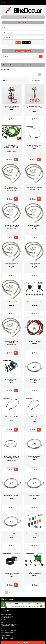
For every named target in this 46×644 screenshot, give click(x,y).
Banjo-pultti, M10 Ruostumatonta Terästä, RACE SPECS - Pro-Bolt (11, 107)
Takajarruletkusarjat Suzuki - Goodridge (34, 496)
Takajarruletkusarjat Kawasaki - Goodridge (11, 496)
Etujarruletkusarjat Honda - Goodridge (35, 226)
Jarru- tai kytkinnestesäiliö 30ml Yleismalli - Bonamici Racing (34, 302)
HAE (18, 42)
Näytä (12, 119)
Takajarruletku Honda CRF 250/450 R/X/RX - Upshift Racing (12, 417)
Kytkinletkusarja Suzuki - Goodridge (35, 380)
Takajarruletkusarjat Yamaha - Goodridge (11, 534)
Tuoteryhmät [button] (22, 17)
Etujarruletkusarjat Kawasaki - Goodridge (12, 264)
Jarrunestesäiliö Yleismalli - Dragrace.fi (11, 380)
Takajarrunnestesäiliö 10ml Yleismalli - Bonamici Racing (35, 573)
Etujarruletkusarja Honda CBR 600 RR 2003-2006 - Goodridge (35, 187)
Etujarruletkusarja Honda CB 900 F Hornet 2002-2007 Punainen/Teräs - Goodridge (12, 187)
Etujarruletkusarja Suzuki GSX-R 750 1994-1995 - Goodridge (12, 226)
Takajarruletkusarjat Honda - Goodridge (34, 457)
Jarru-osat (20, 65)
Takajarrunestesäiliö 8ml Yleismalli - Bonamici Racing (34, 534)
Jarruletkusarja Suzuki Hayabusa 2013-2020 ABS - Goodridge (34, 341)
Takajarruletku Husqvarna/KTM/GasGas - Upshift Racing (34, 418)
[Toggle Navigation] (4, 3)
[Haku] (21, 57)
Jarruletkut (28, 65)
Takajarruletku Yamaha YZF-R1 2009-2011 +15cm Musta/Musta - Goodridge (11, 457)
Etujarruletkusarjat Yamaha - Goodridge (11, 302)
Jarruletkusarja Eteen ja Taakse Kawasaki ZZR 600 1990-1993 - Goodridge (12, 341)
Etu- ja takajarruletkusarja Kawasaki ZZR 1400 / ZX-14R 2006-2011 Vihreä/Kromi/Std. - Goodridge (11, 147)
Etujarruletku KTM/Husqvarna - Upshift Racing (34, 146)
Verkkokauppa (10, 65)
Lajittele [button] (6, 80)
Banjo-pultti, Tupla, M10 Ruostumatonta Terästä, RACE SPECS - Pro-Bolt (35, 108)
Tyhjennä (26, 42)
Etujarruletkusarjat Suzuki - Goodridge (35, 264)
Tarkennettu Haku (23, 51)
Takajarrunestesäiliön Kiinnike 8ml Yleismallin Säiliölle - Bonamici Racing (11, 573)
